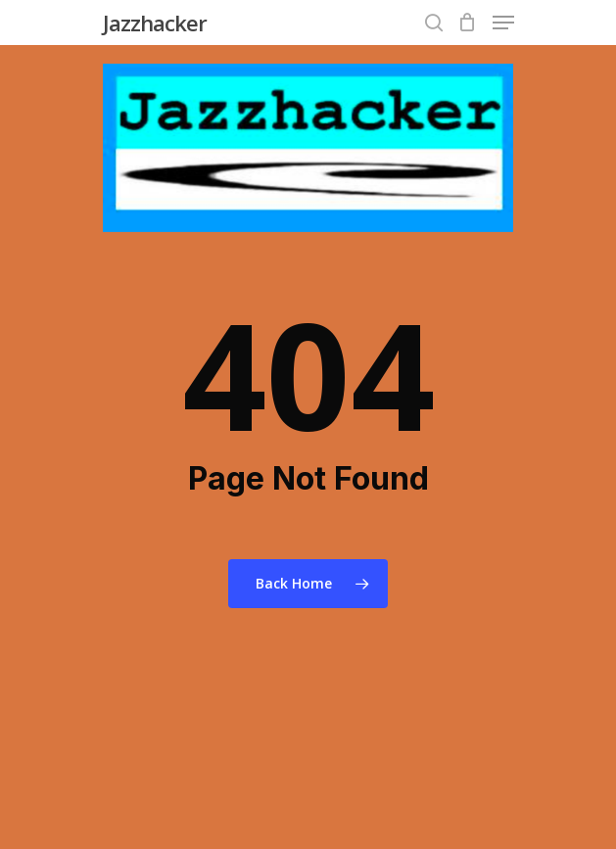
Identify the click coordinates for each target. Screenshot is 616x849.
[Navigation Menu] (503, 23)
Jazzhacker (155, 23)
